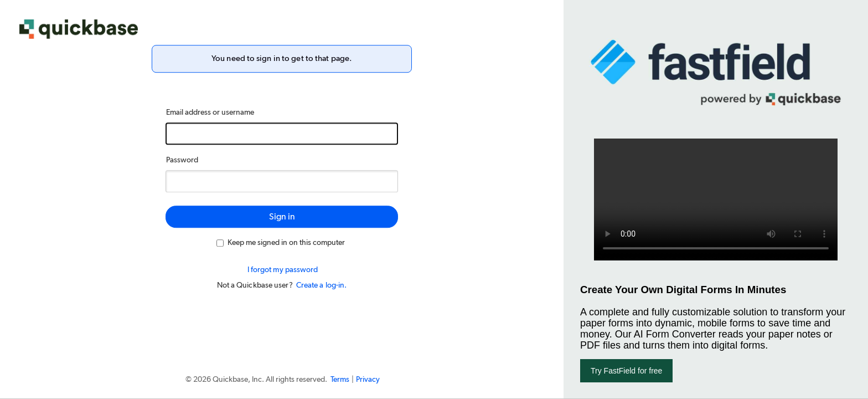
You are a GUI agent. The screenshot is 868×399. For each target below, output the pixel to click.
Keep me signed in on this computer (281, 243)
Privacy (368, 380)
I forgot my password (283, 270)
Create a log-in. (322, 285)
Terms (340, 380)
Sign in (282, 217)
